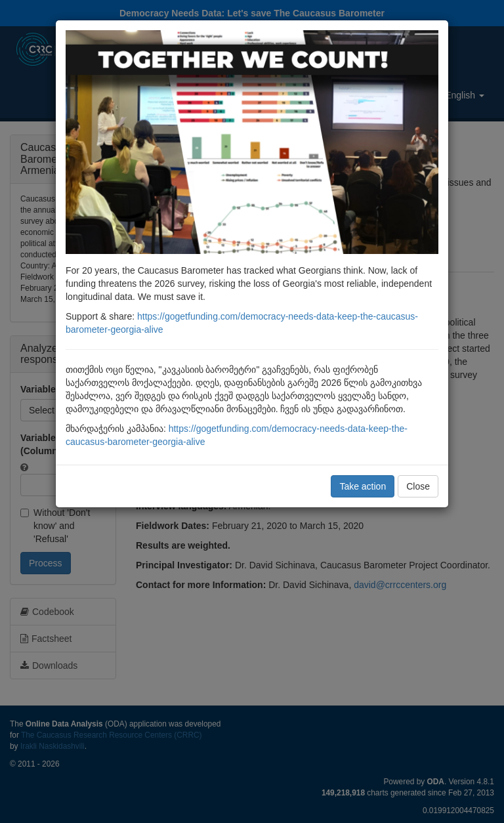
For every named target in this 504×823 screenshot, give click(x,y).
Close (418, 486)
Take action (363, 486)
